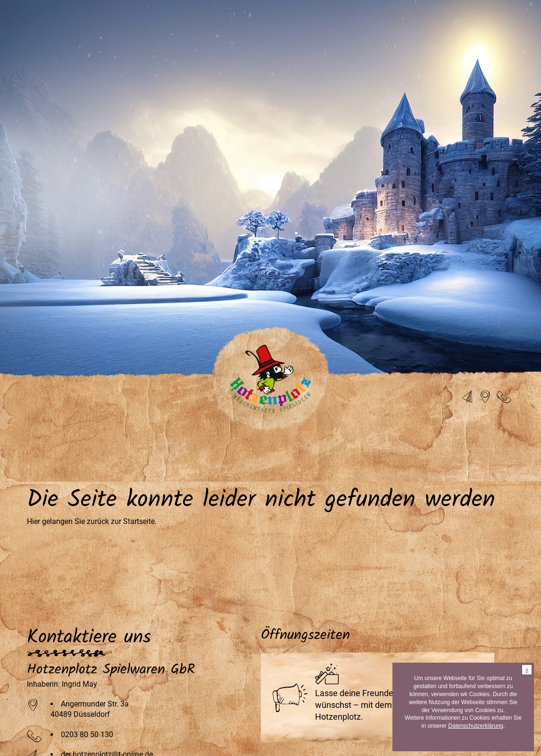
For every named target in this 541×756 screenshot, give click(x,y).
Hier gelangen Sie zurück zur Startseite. (92, 521)
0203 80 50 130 (87, 735)
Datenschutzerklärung (476, 726)
